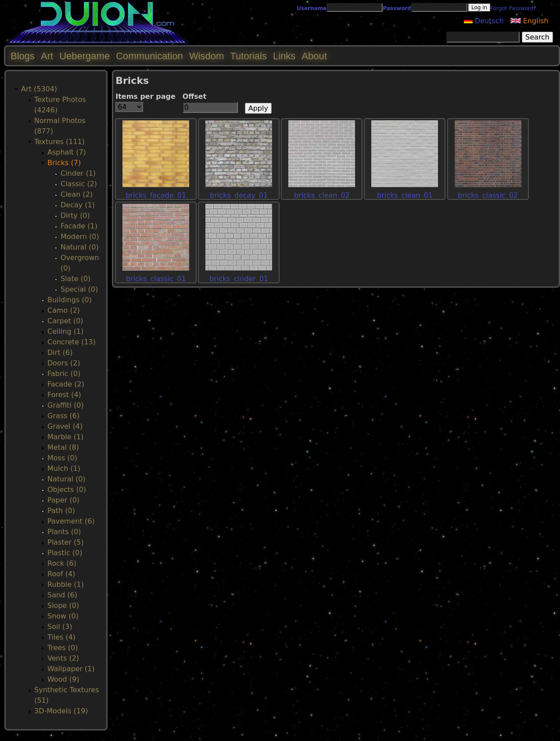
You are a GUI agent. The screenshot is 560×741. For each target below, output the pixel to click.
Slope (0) (63, 605)
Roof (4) (61, 574)
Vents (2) (63, 658)
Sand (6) (62, 595)
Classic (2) (79, 184)
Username (312, 8)
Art (47, 56)
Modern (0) (80, 237)
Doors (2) (64, 363)
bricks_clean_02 (322, 195)
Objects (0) (67, 490)
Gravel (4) (65, 426)
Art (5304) (39, 89)
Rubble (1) (66, 584)
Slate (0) (75, 279)
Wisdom (206, 56)
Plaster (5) (66, 542)
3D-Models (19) (61, 711)
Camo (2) (64, 310)
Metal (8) (63, 447)
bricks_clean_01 (405, 195)
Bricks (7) (64, 163)
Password (397, 8)
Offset (195, 96)
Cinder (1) (78, 173)
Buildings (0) (70, 300)
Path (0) (61, 511)
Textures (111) (59, 142)
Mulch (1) (64, 468)
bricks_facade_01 (156, 195)
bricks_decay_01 (239, 195)
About (314, 56)
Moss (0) (62, 458)
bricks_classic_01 (156, 279)
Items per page (145, 96)
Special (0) (79, 289)
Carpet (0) (65, 321)
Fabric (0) (64, 374)
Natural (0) (80, 247)
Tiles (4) (61, 637)
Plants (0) (64, 532)
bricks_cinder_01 (239, 279)
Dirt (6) (60, 352)
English (529, 21)
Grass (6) (63, 416)
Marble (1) (65, 437)
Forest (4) (64, 395)
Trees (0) (63, 648)
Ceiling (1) (65, 331)
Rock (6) (62, 563)
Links (284, 56)
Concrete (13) (72, 342)
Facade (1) (79, 226)
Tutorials (248, 56)
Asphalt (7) (67, 152)
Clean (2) (77, 194)
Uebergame (84, 56)
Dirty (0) (75, 215)
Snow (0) (63, 616)
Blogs (23, 56)
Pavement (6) (71, 521)
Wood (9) (63, 679)
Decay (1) (78, 205)
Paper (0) (63, 500)
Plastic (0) (65, 553)
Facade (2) (66, 384)
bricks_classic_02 (488, 195)
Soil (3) (60, 627)
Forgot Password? (513, 8)
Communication (149, 56)
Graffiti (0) (66, 405)
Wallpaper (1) (71, 669)
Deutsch (484, 21)
